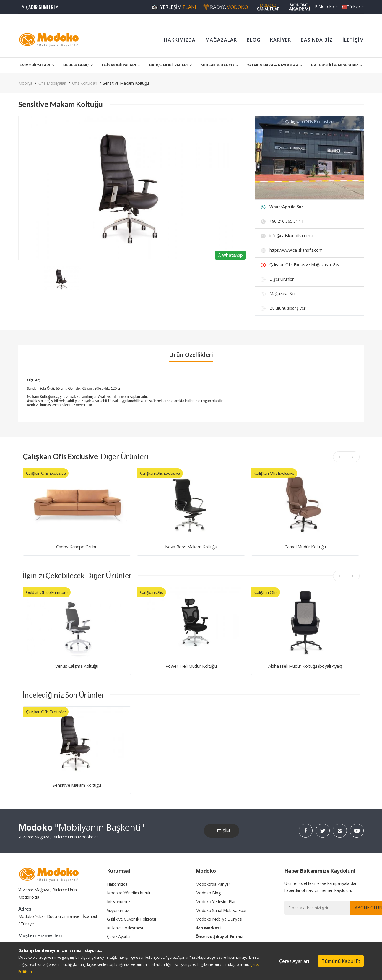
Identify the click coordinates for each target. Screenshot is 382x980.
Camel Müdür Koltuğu (305, 547)
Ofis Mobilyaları (52, 83)
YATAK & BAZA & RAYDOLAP (274, 65)
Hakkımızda (117, 884)
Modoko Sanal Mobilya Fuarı (222, 910)
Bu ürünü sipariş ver (283, 308)
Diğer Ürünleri (278, 279)
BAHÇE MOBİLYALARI (170, 65)
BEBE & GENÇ (78, 65)
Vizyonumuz (118, 910)
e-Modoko (327, 6)
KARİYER (281, 40)
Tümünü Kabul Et (341, 961)
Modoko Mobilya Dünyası (219, 919)
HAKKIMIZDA (180, 40)
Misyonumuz (119, 902)
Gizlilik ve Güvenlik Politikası (131, 919)
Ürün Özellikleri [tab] (191, 355)
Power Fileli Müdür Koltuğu (191, 666)
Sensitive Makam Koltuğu (77, 785)
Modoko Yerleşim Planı (217, 902)
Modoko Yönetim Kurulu (129, 893)
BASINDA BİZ (317, 40)
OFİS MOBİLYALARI (121, 65)
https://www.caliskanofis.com (292, 250)
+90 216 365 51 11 (282, 221)
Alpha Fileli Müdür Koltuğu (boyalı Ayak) (305, 666)
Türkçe (353, 6)
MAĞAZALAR (221, 40)
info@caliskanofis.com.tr (287, 236)
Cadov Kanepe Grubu (77, 547)
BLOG (254, 40)
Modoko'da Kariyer (213, 884)
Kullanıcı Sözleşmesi (125, 928)
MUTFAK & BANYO (219, 65)
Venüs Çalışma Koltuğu (77, 666)
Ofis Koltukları (85, 83)
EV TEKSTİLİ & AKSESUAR (337, 65)
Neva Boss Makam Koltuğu (191, 547)
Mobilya (26, 83)
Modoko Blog (208, 893)
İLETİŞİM (353, 40)
